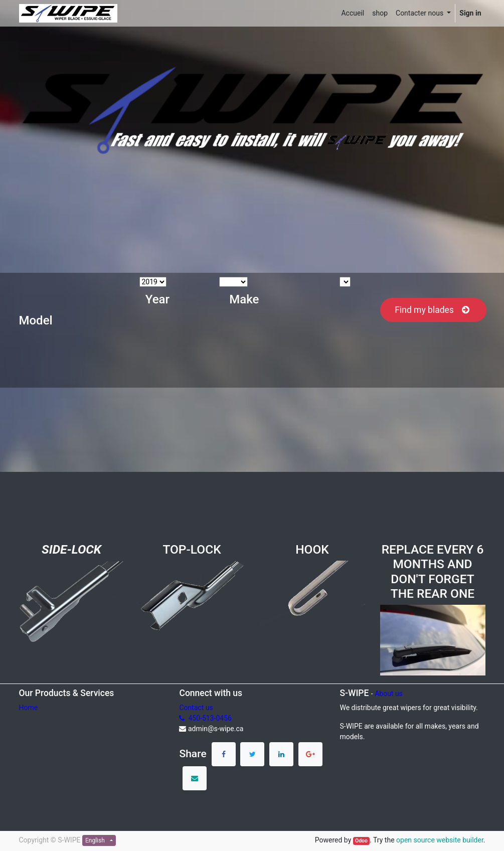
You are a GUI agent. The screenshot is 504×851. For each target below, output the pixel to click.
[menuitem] (353, 13)
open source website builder (440, 840)
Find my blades (433, 310)
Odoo (361, 841)
